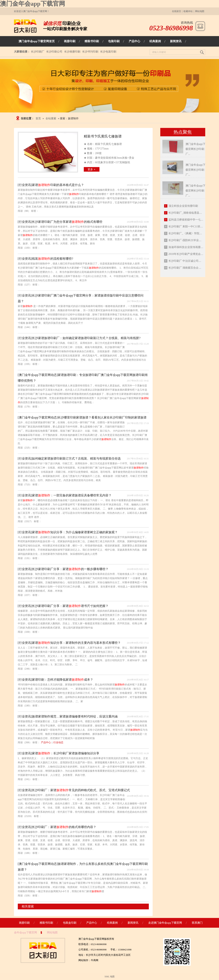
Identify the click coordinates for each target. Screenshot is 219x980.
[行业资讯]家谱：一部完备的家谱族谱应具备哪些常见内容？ (65, 495)
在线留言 (177, 11)
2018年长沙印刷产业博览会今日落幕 (190, 254)
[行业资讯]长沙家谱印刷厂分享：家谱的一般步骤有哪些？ (63, 569)
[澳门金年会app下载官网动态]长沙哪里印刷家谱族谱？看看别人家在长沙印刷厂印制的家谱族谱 (82, 417)
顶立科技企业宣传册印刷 (183, 206)
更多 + (91, 169)
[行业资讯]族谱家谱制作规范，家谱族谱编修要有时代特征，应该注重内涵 (68, 716)
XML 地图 (109, 977)
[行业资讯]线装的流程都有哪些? (46, 259)
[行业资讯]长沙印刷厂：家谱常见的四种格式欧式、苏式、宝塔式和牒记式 (74, 790)
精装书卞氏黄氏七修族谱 (103, 136)
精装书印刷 (46, 923)
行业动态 (58, 742)
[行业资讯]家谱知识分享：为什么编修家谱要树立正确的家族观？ (68, 532)
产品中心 (46, 742)
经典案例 (112, 923)
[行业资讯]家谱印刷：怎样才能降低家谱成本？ (56, 680)
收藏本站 (188, 11)
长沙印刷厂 (38, 52)
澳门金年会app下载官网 (33, 4)
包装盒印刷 (70, 923)
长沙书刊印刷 (90, 52)
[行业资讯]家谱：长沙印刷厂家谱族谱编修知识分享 (59, 753)
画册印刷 (24, 923)
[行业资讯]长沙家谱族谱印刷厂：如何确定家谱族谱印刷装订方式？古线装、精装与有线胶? (79, 338)
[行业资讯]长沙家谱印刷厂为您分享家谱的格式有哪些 (60, 222)
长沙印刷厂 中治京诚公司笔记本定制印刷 (193, 261)
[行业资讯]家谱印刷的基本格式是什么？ (51, 185)
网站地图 (200, 11)
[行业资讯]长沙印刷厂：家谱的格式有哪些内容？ (57, 827)
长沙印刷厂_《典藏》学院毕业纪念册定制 (193, 233)
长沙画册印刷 (72, 52)
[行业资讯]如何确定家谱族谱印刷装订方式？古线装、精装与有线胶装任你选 (69, 458)
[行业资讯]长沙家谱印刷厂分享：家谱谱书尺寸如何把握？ (63, 606)
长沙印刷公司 (54, 52)
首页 (38, 118)
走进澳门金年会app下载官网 (165, 923)
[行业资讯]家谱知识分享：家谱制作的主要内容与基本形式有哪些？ (69, 643)
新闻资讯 (133, 923)
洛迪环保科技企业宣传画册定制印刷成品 (193, 247)
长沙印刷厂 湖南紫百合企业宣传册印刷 (192, 268)
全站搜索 (51, 118)
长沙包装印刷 (108, 52)
